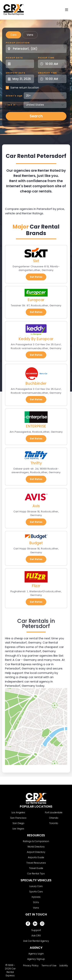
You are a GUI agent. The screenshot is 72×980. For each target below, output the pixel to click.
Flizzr (36, 586)
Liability (64, 966)
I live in (11, 105)
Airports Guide (36, 857)
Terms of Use (49, 966)
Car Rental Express (11, 972)
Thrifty (36, 463)
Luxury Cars (36, 886)
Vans (30, 35)
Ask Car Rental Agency (36, 941)
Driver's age (14, 96)
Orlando (54, 818)
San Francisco (18, 818)
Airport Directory (36, 852)
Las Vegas (18, 829)
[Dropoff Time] (55, 79)
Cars (13, 35)
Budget (36, 543)
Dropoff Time (47, 73)
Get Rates (36, 277)
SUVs (36, 902)
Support (36, 930)
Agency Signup (36, 959)
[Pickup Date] (22, 64)
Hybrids (36, 897)
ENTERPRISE (36, 426)
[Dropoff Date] (22, 79)
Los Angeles (18, 812)
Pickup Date (14, 58)
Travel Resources (36, 863)
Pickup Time (46, 58)
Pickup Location (18, 43)
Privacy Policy (31, 966)
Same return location (25, 88)
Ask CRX (36, 936)
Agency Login (36, 954)
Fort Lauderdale (54, 812)
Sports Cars (36, 892)
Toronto (54, 823)
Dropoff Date (15, 73)
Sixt (36, 261)
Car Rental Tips (36, 874)
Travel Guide (36, 868)
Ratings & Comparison (36, 841)
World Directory (36, 847)
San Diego (18, 823)
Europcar (36, 300)
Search (36, 116)
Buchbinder (36, 383)
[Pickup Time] (55, 64)
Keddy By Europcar (36, 339)
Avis (36, 506)
